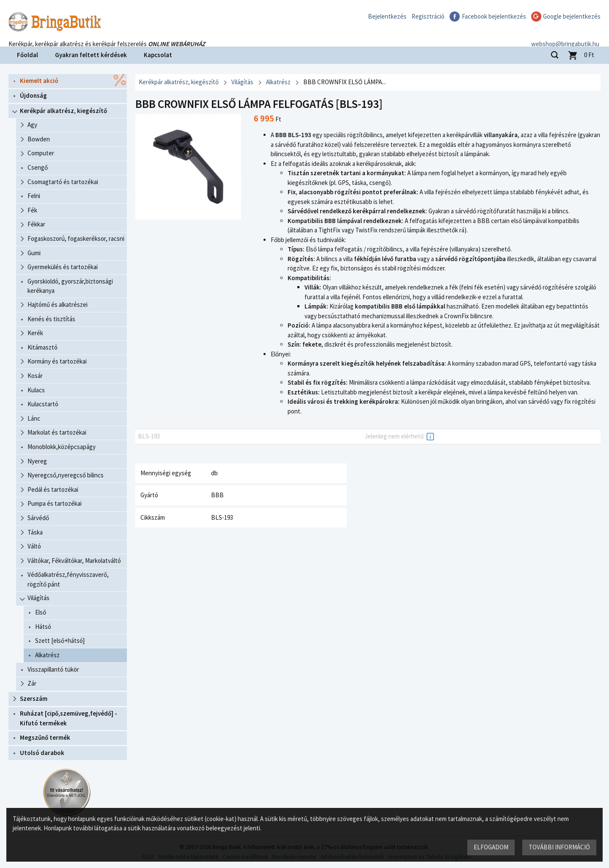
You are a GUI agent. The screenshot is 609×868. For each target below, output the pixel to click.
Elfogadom (491, 847)
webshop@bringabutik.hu (566, 35)
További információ (559, 847)
